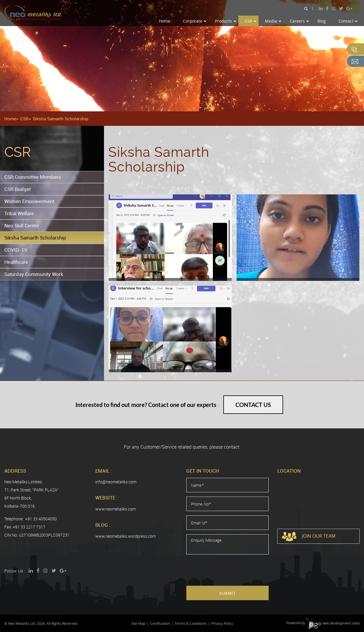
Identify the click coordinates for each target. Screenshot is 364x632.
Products (225, 21)
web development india (333, 623)
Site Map (138, 623)
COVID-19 (16, 250)
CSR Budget (17, 189)
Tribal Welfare (19, 213)
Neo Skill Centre (22, 225)
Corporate (195, 21)
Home (165, 21)
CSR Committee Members (33, 177)
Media (273, 21)
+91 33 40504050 (41, 519)
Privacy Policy (222, 623)
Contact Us (253, 405)
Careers (299, 21)
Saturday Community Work (34, 274)
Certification (160, 623)
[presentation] (230, 570)
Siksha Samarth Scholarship (35, 238)
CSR (250, 21)
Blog (322, 21)
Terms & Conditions (191, 623)
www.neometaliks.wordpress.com (126, 536)
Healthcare (16, 262)
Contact (348, 21)
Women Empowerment (29, 201)
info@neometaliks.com (116, 482)
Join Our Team (309, 537)
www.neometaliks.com (116, 509)
